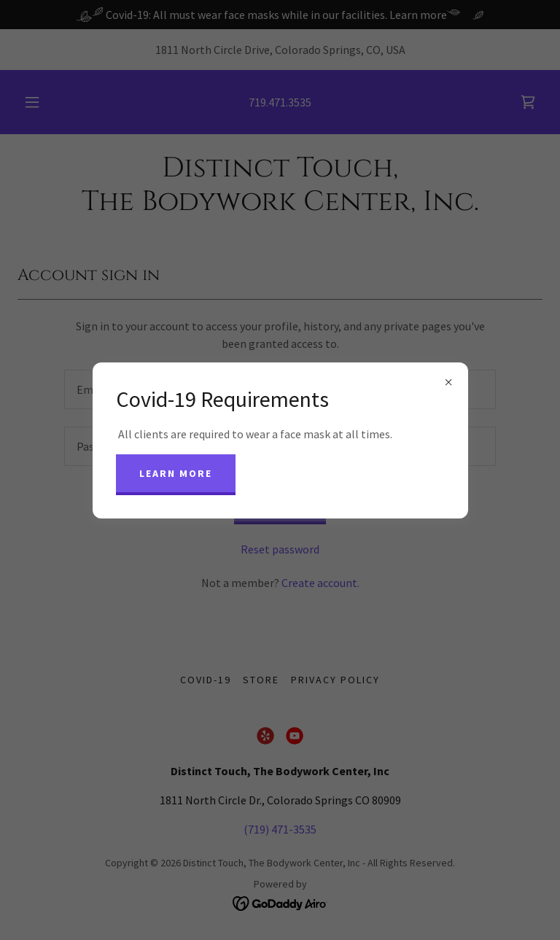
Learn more (176, 473)
